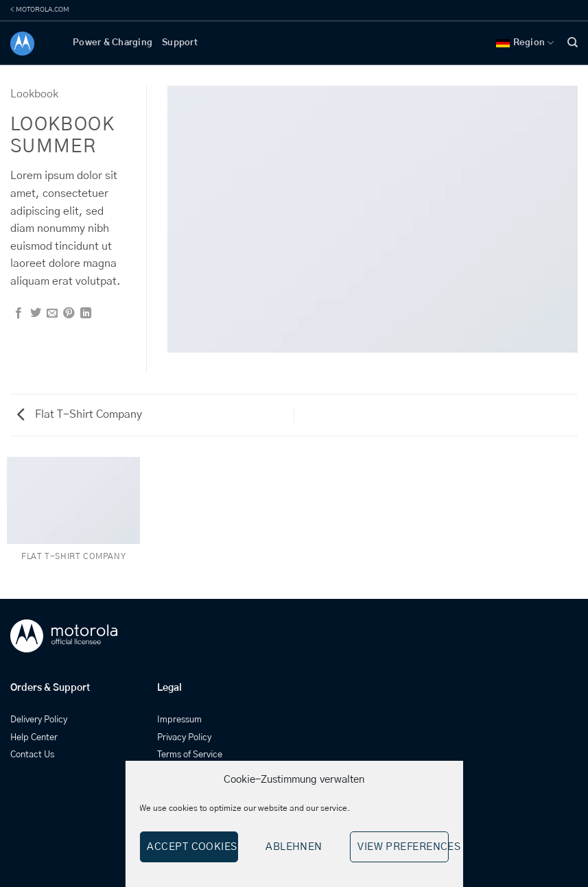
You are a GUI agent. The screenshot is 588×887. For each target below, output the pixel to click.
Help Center (34, 738)
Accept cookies (192, 847)
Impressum (179, 720)
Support (180, 43)
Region (525, 43)
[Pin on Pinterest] (69, 314)
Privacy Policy (184, 738)
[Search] (573, 43)
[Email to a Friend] (52, 314)
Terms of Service (190, 755)
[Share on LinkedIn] (86, 314)
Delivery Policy (39, 720)
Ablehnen (294, 847)
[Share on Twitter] (36, 314)
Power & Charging (113, 43)
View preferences (403, 847)
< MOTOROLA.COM (40, 10)
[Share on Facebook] (19, 314)
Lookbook (34, 94)
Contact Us (32, 755)
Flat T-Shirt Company (80, 414)
